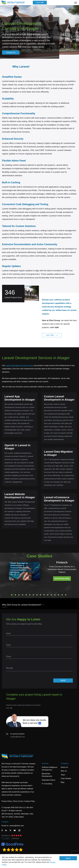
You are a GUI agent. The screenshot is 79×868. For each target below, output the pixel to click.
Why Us (64, 771)
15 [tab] (62, 595)
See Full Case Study (62, 579)
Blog (63, 782)
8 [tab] (37, 595)
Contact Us (11, 53)
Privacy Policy (7, 801)
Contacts (5, 822)
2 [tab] (15, 595)
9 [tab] (41, 595)
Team (63, 775)
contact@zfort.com (18, 737)
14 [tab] (59, 595)
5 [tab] (26, 595)
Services (45, 763)
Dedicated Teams (49, 780)
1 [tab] (12, 595)
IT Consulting (47, 784)
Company (65, 763)
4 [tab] (23, 595)
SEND (63, 680)
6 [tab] (30, 595)
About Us (64, 767)
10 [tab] (44, 595)
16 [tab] (66, 595)
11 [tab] (48, 595)
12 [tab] (51, 595)
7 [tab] (33, 595)
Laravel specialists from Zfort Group (19, 365)
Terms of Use (18, 801)
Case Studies (66, 778)
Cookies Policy (30, 801)
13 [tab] (55, 595)
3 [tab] (19, 595)
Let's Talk (40, 3)
